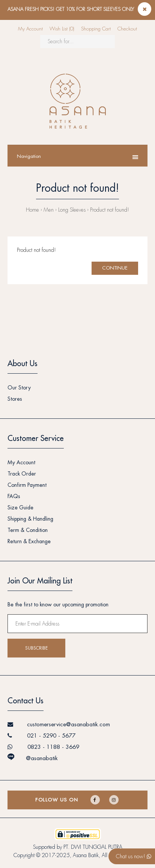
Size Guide (20, 507)
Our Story (19, 388)
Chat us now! (134, 856)
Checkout (127, 29)
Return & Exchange (29, 541)
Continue (115, 268)
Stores (15, 399)
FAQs (14, 496)
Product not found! (110, 210)
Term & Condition (28, 530)
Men (49, 210)
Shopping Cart (96, 29)
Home (32, 210)
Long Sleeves (72, 210)
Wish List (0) (62, 29)
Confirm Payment (27, 485)
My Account (30, 29)
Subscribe (36, 648)
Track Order (22, 474)
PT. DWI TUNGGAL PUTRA (93, 847)
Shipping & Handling (30, 519)
